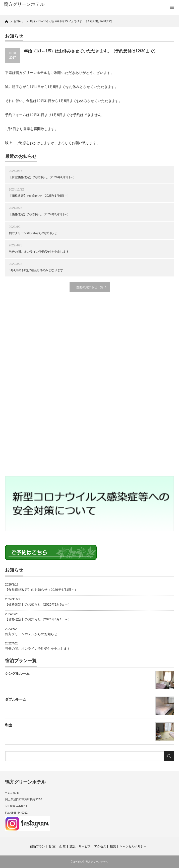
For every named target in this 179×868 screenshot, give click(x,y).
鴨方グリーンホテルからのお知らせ (33, 233)
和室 (9, 725)
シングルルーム (17, 673)
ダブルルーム (16, 699)
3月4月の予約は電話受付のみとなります (36, 270)
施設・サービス (80, 846)
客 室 (52, 846)
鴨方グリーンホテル (97, 862)
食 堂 (62, 846)
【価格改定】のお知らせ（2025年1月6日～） (39, 196)
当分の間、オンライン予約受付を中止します (39, 252)
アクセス (100, 846)
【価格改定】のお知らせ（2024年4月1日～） (39, 214)
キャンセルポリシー (133, 846)
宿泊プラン (37, 846)
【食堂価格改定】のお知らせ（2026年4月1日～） (42, 177)
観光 (113, 846)
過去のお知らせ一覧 (90, 287)
